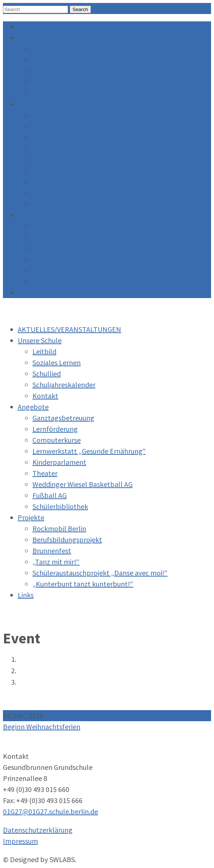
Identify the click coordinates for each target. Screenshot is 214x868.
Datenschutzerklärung (38, 830)
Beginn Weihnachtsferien (50, 682)
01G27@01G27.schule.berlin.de (50, 811)
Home (25, 660)
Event (25, 671)
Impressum (20, 841)
